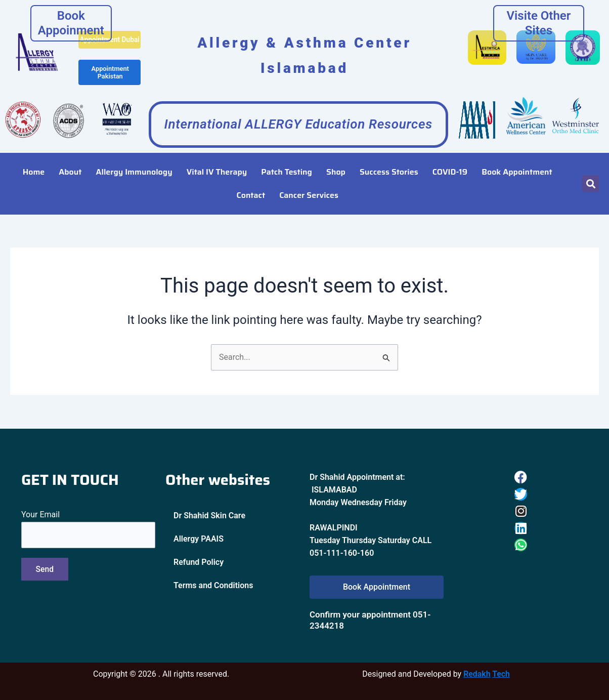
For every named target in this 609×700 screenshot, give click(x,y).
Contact (251, 187)
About (70, 164)
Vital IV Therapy (217, 164)
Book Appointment (517, 164)
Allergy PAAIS (199, 539)
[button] (591, 176)
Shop (336, 164)
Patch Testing (287, 164)
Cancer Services (309, 187)
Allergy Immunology (134, 164)
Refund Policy (199, 563)
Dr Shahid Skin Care (209, 516)
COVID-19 (450, 164)
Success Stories (389, 164)
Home (34, 164)
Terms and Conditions (213, 586)
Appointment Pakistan (110, 80)
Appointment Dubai (110, 43)
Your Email (88, 529)
